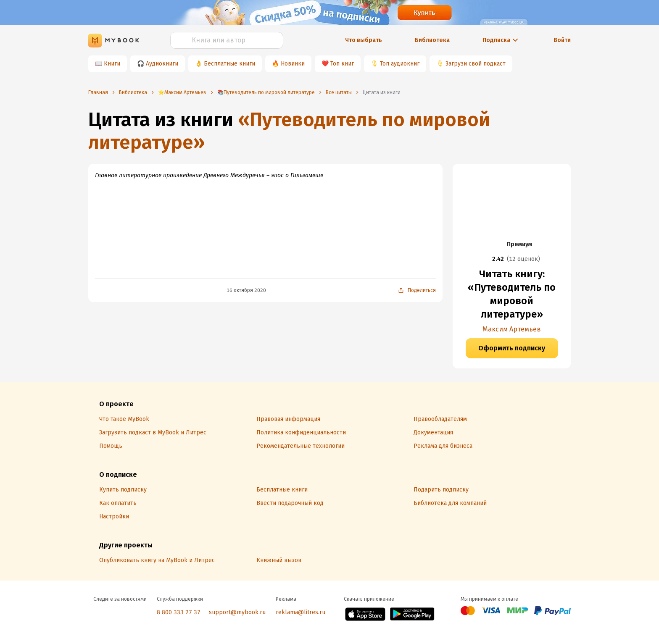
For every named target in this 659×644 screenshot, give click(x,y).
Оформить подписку (512, 348)
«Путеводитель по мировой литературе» (289, 131)
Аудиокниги (162, 64)
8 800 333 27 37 (179, 612)
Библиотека (432, 40)
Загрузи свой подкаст (476, 64)
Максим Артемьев (512, 329)
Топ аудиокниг (400, 64)
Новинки (293, 64)
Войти (562, 40)
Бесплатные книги (229, 64)
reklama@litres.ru (301, 612)
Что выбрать (364, 40)
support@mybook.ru (237, 612)
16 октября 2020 (246, 290)
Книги (112, 64)
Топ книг (342, 64)
